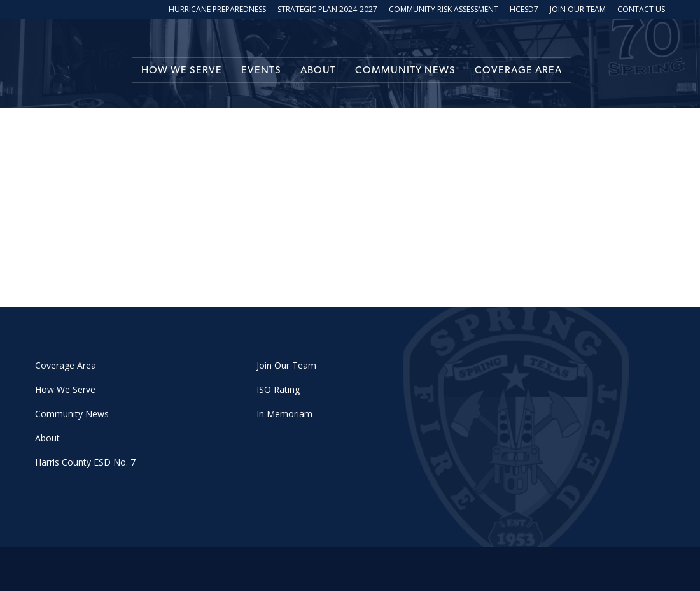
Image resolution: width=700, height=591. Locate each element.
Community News (405, 70)
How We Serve (182, 70)
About (318, 70)
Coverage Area (518, 70)
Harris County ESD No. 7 (85, 462)
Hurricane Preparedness (217, 10)
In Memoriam (284, 414)
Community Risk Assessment (444, 10)
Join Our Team (578, 10)
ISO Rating (278, 389)
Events (261, 70)
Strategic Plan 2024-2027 (327, 10)
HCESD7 (524, 10)
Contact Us (641, 10)
